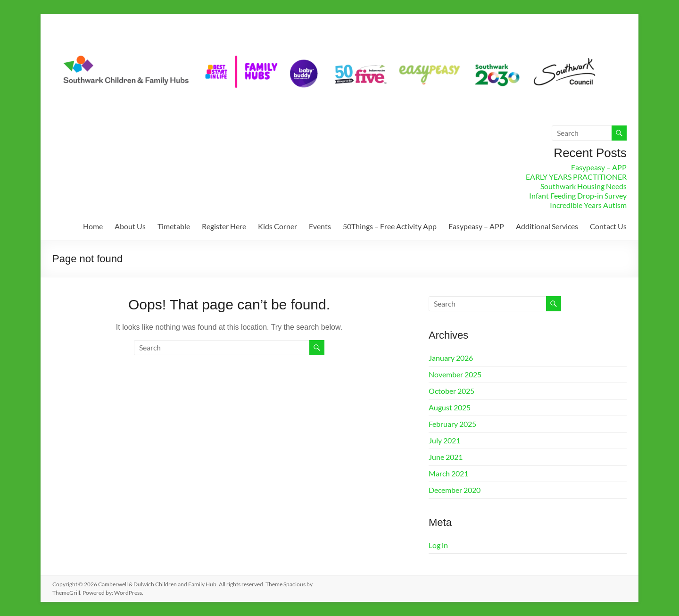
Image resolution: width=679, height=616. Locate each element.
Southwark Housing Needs (584, 186)
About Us (130, 226)
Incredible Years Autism (588, 205)
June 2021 (446, 457)
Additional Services (547, 226)
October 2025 (451, 391)
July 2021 (444, 440)
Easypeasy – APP (599, 167)
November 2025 (455, 374)
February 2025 (452, 424)
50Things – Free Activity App (390, 226)
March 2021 (448, 473)
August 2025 (450, 407)
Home (93, 226)
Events (320, 226)
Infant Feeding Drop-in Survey (578, 196)
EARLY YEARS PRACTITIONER (576, 177)
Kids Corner (277, 226)
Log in (438, 545)
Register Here (224, 226)
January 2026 (451, 358)
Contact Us (608, 226)
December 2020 (455, 490)
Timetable (174, 226)
